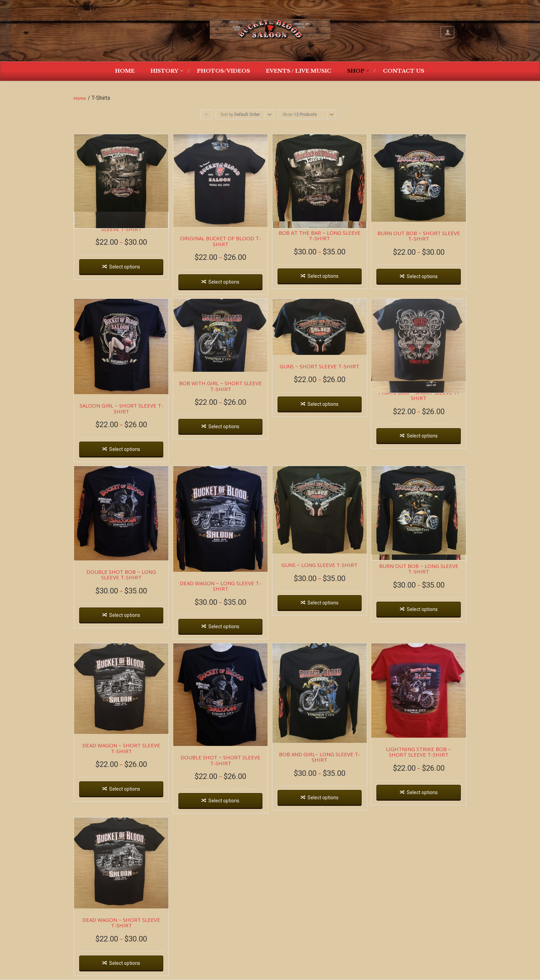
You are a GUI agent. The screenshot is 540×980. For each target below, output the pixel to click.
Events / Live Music (299, 71)
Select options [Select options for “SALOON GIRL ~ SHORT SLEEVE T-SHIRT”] (125, 449)
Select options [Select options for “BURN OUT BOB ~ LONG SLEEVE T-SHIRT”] (422, 609)
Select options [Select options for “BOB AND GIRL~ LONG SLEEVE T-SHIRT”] (323, 798)
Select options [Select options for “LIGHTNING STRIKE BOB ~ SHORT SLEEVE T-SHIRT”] (422, 792)
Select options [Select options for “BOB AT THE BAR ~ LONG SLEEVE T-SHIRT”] (323, 276)
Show (300, 115)
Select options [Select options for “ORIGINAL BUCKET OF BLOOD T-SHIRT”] (224, 282)
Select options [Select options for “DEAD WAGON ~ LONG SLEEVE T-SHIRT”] (224, 626)
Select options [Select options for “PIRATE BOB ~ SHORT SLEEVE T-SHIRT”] (422, 436)
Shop (356, 71)
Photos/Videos (224, 71)
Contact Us (404, 71)
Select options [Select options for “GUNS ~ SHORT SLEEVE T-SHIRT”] (323, 404)
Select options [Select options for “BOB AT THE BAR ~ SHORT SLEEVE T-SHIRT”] (125, 267)
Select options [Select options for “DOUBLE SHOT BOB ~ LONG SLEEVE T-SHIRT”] (125, 615)
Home (125, 71)
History (164, 71)
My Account (447, 32)
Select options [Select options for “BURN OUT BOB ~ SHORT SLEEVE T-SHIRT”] (422, 276)
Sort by (240, 115)
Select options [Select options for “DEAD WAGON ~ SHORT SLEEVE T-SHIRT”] (125, 789)
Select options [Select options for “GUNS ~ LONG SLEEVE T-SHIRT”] (323, 603)
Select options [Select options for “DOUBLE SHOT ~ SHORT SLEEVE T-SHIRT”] (224, 801)
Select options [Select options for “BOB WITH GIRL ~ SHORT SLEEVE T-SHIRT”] (224, 426)
